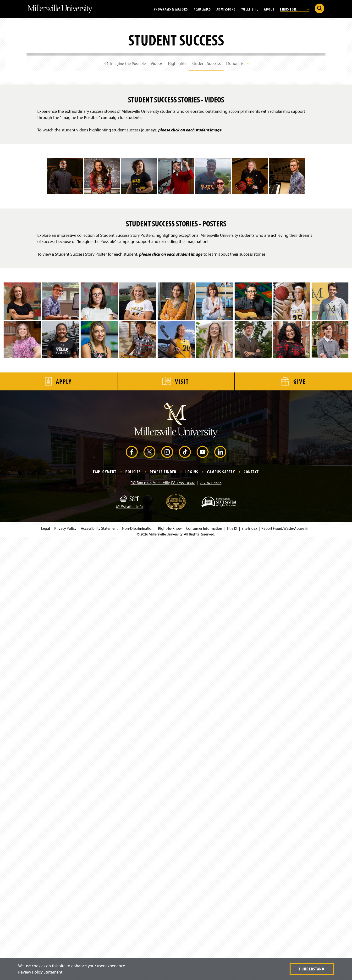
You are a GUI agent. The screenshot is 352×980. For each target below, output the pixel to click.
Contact (251, 912)
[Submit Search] (319, 8)
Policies (133, 912)
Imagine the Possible (119, 62)
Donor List (243, 62)
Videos (154, 62)
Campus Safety (221, 912)
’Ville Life (250, 9)
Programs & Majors (171, 9)
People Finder (163, 912)
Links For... (295, 9)
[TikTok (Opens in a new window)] (185, 892)
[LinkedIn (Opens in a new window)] (220, 892)
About (269, 9)
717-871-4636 (211, 923)
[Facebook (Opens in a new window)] (132, 892)
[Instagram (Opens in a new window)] (167, 892)
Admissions (226, 9)
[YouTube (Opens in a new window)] (203, 892)
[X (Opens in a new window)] (149, 892)
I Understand (312, 969)
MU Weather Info (129, 947)
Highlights (177, 62)
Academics (202, 9)
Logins (192, 912)
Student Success (209, 62)
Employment (105, 912)
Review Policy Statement (40, 972)
